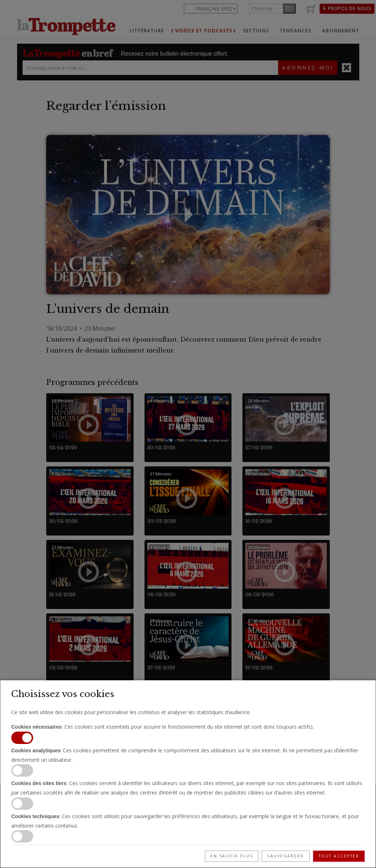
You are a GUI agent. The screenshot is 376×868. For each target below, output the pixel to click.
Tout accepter (339, 856)
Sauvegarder (286, 856)
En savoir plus (232, 856)
